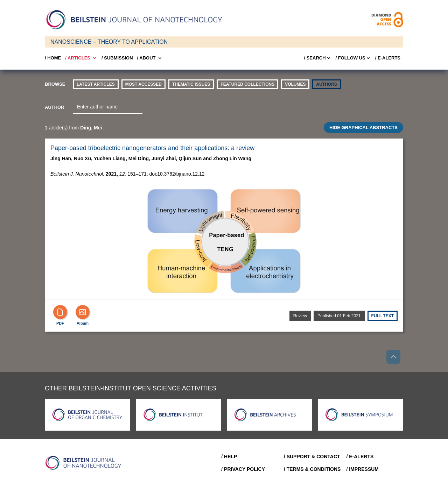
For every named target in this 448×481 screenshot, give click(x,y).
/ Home (53, 58)
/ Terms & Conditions (312, 469)
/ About (150, 58)
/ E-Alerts (388, 58)
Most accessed (143, 84)
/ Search (317, 58)
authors (326, 84)
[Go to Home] (85, 463)
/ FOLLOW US (353, 58)
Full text (383, 316)
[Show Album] (83, 312)
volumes (295, 84)
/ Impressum (362, 469)
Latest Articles (96, 84)
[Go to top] (393, 357)
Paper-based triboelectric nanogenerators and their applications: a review (152, 148)
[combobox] (108, 107)
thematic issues (191, 84)
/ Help (229, 457)
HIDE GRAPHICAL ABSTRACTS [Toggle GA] (363, 128)
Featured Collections (247, 84)
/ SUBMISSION (117, 58)
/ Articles (81, 58)
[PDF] (60, 312)
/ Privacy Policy (243, 469)
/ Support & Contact (312, 457)
